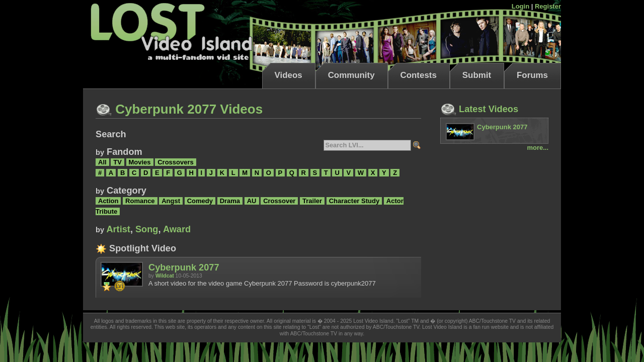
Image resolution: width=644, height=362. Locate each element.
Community (351, 75)
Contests (419, 75)
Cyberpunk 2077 (184, 267)
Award (177, 229)
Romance (140, 201)
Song (147, 229)
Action (108, 201)
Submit (477, 75)
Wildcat (165, 276)
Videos (289, 75)
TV (117, 162)
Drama (230, 201)
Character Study (354, 201)
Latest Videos (479, 109)
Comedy (200, 201)
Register (548, 6)
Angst (171, 201)
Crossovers (176, 162)
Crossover (279, 201)
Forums (532, 75)
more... (538, 148)
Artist (118, 229)
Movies (140, 162)
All (102, 162)
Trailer (312, 201)
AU (252, 201)
